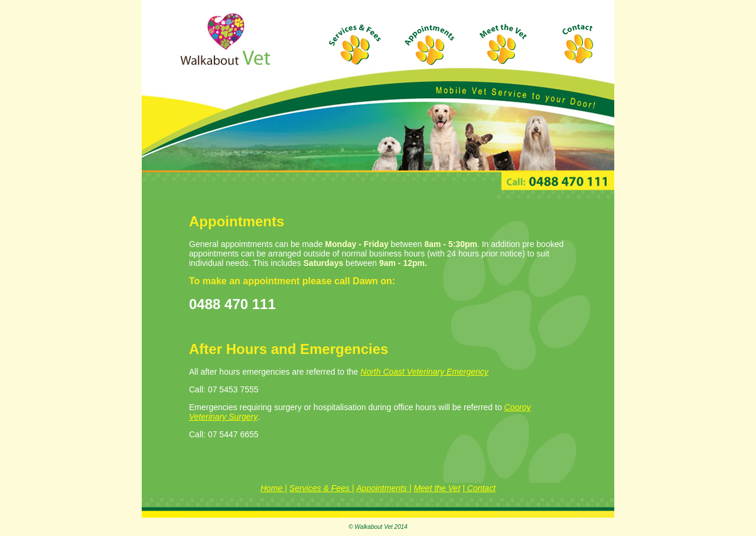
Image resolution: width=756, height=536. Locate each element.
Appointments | (384, 488)
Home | (274, 488)
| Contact (479, 488)
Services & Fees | (322, 488)
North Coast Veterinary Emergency (424, 372)
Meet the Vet (437, 488)
